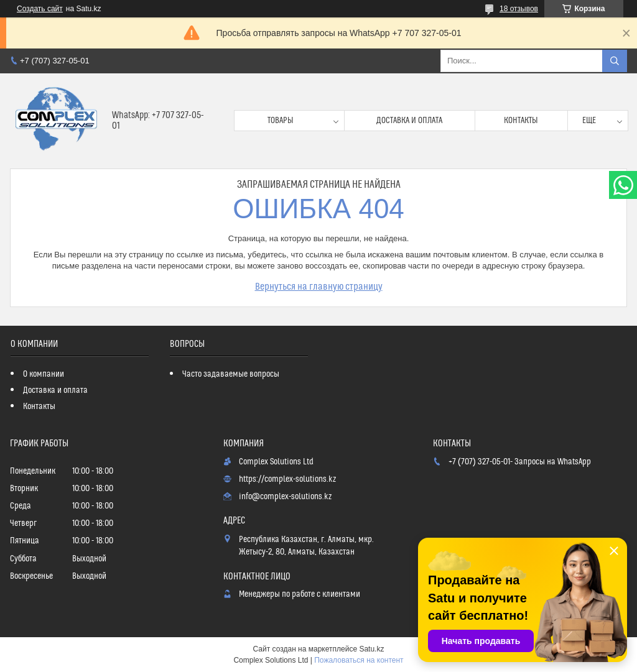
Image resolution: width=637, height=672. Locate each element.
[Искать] (615, 61)
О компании (44, 374)
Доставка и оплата (409, 121)
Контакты (521, 121)
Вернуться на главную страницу (319, 287)
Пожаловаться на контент (359, 660)
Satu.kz (371, 649)
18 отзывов (519, 9)
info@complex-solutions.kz (285, 497)
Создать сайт (40, 9)
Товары (281, 121)
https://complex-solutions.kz (287, 479)
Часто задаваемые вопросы (231, 374)
